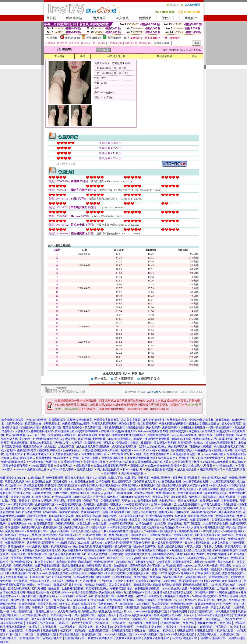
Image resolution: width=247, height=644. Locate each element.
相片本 (126, 374)
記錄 (141, 374)
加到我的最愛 (165, 56)
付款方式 (168, 18)
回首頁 (51, 18)
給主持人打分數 (116, 56)
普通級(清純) (115, 38)
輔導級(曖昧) (94, 38)
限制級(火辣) (73, 38)
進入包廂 (59, 56)
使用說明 (145, 18)
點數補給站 (74, 18)
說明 (195, 56)
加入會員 (122, 18)
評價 (135, 374)
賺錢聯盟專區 (150, 378)
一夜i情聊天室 (124, 383)
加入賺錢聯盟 (124, 378)
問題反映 (191, 18)
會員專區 (99, 18)
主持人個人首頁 (112, 374)
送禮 (82, 56)
